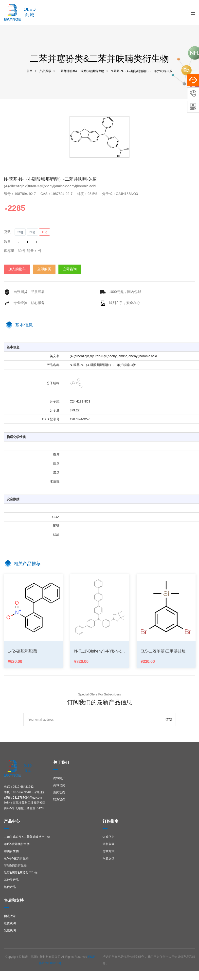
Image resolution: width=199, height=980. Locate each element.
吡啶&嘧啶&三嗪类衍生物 (21, 873)
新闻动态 (59, 792)
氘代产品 (10, 887)
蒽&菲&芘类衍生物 (16, 858)
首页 (30, 71)
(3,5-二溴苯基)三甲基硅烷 (163, 651)
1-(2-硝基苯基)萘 (23, 651)
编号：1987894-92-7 (22, 194)
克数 (7, 232)
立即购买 (44, 269)
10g (45, 232)
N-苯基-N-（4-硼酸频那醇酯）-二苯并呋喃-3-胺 (142, 71)
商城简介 (59, 778)
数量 (7, 242)
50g (32, 232)
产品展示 (45, 71)
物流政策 (10, 916)
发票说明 (10, 930)
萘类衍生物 (11, 851)
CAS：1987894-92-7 (58, 194)
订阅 (169, 720)
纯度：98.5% (89, 194)
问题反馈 (109, 858)
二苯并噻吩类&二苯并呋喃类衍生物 (81, 71)
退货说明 (10, 923)
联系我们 (59, 800)
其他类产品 (11, 880)
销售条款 (109, 844)
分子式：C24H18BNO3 (122, 194)
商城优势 (59, 785)
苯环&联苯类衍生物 (17, 844)
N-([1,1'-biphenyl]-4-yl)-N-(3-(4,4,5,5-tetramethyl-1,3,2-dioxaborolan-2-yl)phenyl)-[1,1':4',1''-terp (100, 651)
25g (20, 232)
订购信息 (109, 837)
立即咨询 (70, 269)
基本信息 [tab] (24, 325)
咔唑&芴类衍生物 (15, 865)
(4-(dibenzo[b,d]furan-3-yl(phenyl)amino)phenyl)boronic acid (50, 186)
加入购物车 (17, 269)
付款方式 (109, 851)
